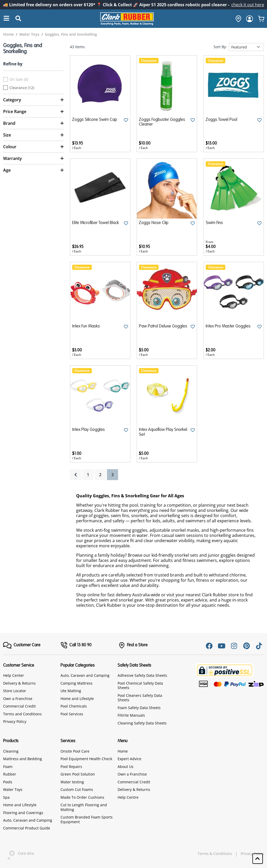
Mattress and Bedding (23, 759)
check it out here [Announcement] (248, 5)
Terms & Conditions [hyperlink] (215, 854)
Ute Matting (71, 691)
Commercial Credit (19, 706)
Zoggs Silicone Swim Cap (95, 120)
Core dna (19, 854)
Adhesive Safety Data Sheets (142, 675)
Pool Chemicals (74, 706)
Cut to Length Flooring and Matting (84, 807)
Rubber (10, 774)
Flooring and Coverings (23, 813)
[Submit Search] (18, 19)
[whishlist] (261, 19)
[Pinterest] (247, 646)
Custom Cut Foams (77, 789)
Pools (8, 782)
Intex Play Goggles (89, 430)
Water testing (72, 782)
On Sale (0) (19, 79)
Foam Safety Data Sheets (139, 708)
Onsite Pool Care (75, 751)
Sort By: (220, 47)
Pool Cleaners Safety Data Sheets (140, 698)
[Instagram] (234, 646)
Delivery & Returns (19, 683)
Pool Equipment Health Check (86, 759)
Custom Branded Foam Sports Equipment (87, 819)
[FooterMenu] (22, 645)
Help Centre (128, 797)
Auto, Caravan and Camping (85, 675)
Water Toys (13, 789)
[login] (250, 19)
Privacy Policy (15, 721)
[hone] (237, 19)
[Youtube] (222, 646)
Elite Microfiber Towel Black (96, 223)
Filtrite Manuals (131, 715)
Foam (8, 767)
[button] (258, 859)
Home (123, 751)
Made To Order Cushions (82, 797)
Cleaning (11, 751)
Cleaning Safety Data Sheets (142, 723)
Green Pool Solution (78, 774)
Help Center (14, 675)
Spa (6, 797)
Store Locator (15, 691)
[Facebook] (209, 646)
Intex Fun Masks (86, 326)
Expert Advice (129, 759)
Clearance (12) (22, 88)
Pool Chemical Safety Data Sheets (140, 686)
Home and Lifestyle (77, 699)
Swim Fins (214, 223)
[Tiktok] (259, 646)
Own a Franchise (18, 699)
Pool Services (72, 714)
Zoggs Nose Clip (154, 223)
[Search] (7, 19)
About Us (126, 767)
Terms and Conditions (22, 714)
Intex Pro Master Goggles (228, 326)
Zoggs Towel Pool (222, 120)
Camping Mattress (77, 683)
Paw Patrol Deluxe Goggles (163, 326)
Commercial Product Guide (27, 828)
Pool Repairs (71, 767)
